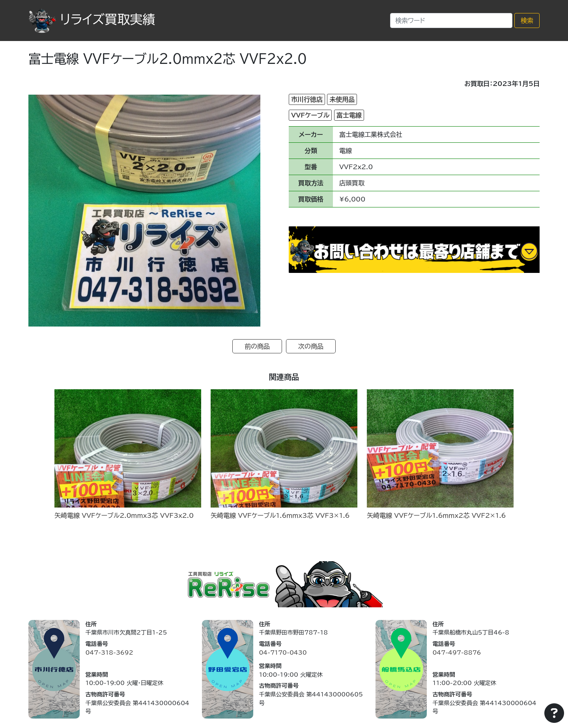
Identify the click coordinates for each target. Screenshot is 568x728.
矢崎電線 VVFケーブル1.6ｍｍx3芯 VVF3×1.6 (280, 515)
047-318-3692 (109, 652)
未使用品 (342, 99)
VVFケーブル (310, 115)
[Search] (451, 21)
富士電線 (349, 115)
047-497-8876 (457, 652)
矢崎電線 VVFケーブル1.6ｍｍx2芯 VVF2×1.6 (436, 515)
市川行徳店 (307, 99)
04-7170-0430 (283, 652)
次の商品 (311, 346)
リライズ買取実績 (92, 19)
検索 (527, 21)
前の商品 (257, 346)
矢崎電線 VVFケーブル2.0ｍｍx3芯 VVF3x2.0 (124, 515)
